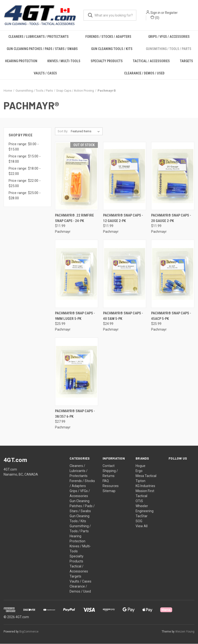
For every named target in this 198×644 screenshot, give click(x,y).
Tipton (140, 481)
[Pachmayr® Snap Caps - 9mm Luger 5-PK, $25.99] (77, 274)
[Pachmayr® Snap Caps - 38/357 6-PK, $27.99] (77, 372)
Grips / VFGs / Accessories (169, 37)
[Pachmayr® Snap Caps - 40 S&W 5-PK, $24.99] (125, 274)
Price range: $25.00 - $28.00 (25, 196)
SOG (139, 521)
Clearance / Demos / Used (144, 73)
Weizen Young (185, 632)
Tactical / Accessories (151, 61)
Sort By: (63, 131)
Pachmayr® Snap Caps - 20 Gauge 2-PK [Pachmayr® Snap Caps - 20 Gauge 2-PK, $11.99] (171, 218)
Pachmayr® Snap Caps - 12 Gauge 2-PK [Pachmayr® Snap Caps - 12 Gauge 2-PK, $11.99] (123, 218)
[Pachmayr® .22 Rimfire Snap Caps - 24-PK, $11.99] (77, 176)
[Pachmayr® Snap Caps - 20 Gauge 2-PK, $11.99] (173, 176)
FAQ (106, 481)
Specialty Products (107, 61)
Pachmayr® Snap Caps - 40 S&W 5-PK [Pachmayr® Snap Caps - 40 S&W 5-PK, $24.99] (123, 316)
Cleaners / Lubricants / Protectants (38, 37)
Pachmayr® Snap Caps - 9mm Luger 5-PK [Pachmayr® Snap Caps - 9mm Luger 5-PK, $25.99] (75, 316)
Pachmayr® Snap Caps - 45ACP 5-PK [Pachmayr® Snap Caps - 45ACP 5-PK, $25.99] (171, 316)
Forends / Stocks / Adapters (108, 37)
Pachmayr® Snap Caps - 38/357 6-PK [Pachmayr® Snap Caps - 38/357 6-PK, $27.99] (75, 414)
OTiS (139, 501)
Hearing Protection (21, 61)
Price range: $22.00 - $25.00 (25, 183)
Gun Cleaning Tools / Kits (112, 49)
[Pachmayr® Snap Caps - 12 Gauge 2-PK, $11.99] (125, 176)
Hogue (140, 466)
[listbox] (86, 132)
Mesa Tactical (146, 476)
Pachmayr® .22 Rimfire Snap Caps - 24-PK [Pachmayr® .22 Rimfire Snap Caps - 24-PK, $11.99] (74, 218)
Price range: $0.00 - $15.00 (24, 147)
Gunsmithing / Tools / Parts (169, 49)
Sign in (155, 13)
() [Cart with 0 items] (155, 17)
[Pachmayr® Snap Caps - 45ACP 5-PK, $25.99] (173, 274)
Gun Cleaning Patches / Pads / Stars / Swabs (42, 49)
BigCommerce (29, 632)
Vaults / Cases (45, 73)
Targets (75, 577)
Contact (109, 466)
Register (171, 13)
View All (142, 526)
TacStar (142, 516)
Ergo (139, 471)
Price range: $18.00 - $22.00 (25, 171)
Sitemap (109, 491)
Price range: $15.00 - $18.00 (25, 159)
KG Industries (145, 486)
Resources (111, 486)
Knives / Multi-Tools (64, 61)
